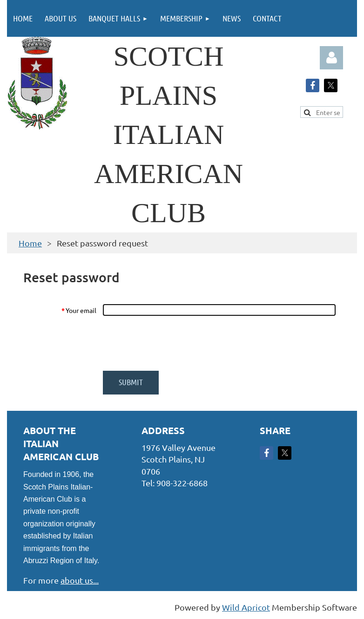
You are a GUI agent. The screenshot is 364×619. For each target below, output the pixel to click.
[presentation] (173, 343)
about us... (80, 580)
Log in (331, 58)
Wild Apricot (246, 607)
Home (30, 243)
